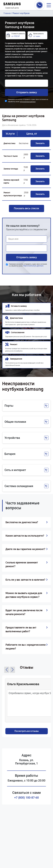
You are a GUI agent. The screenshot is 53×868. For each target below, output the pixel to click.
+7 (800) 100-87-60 (27, 798)
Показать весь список (26, 208)
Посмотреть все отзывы (27, 731)
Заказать (40, 143)
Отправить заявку (27, 92)
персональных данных (28, 102)
